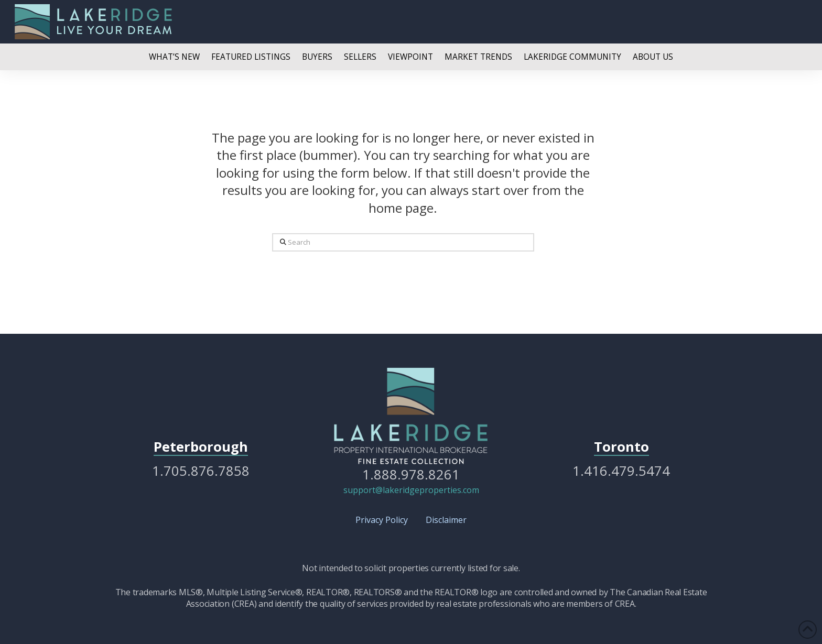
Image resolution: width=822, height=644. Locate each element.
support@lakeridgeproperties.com (411, 490)
